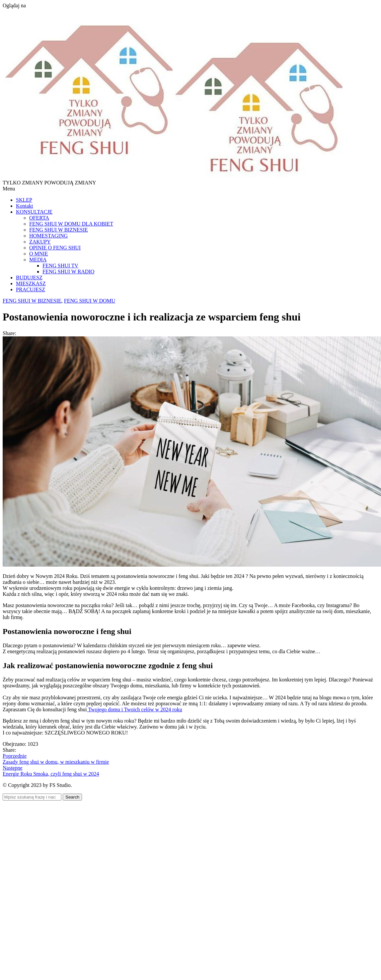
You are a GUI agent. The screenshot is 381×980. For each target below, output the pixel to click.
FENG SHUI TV (60, 266)
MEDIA (38, 260)
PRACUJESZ (31, 289)
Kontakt (25, 206)
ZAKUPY (40, 242)
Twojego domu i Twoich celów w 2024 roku (135, 709)
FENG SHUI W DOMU (90, 301)
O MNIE (38, 254)
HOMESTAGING (48, 236)
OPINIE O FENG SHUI (55, 248)
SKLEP (24, 200)
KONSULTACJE (34, 212)
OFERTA (39, 218)
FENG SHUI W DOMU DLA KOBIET (71, 224)
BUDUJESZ (29, 278)
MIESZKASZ (31, 283)
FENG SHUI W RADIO (68, 272)
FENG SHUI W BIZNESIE (59, 230)
